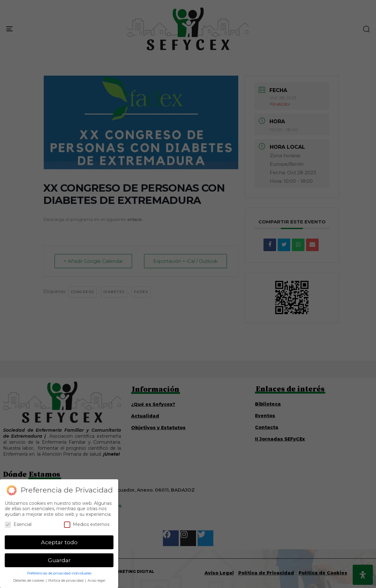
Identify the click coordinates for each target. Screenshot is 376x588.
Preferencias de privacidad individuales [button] (59, 573)
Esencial (18, 525)
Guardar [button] (59, 560)
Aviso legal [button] (96, 581)
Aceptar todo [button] (59, 542)
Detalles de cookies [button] (29, 581)
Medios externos (87, 525)
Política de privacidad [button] (66, 581)
